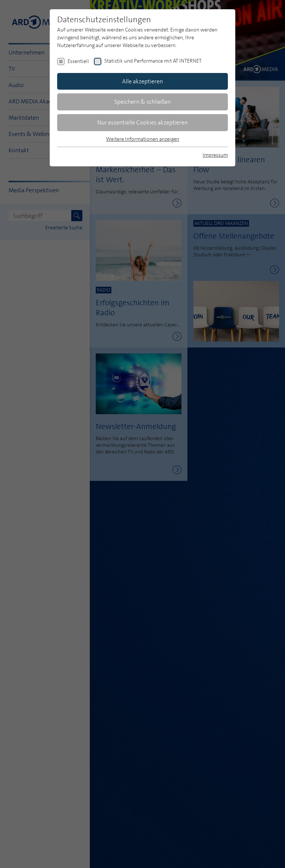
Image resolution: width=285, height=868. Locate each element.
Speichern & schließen (142, 102)
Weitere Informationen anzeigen (143, 139)
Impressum (215, 155)
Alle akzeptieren (142, 81)
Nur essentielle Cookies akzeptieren (142, 122)
